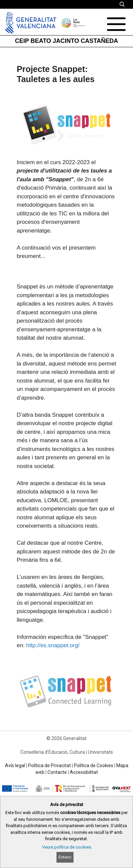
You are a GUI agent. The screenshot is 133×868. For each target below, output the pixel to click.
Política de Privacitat (49, 765)
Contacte (57, 772)
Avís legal (15, 765)
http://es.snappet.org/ (53, 645)
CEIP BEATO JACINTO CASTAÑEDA (66, 41)
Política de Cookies (94, 765)
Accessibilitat (84, 772)
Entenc (65, 857)
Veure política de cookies (67, 847)
